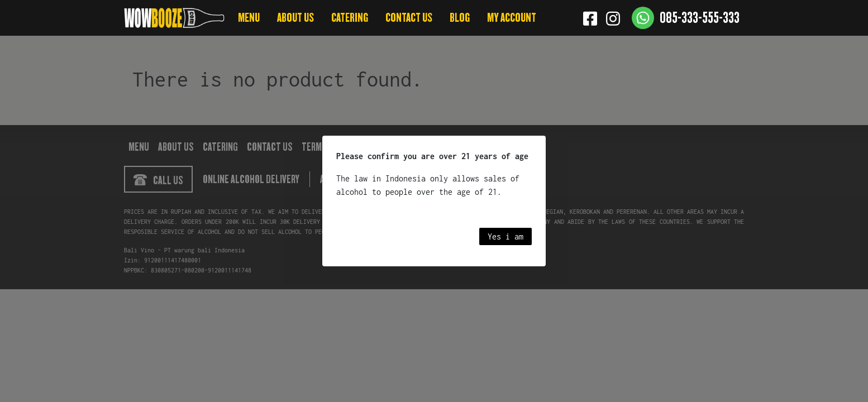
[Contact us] (686, 18)
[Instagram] (613, 18)
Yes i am (505, 236)
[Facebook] (590, 18)
